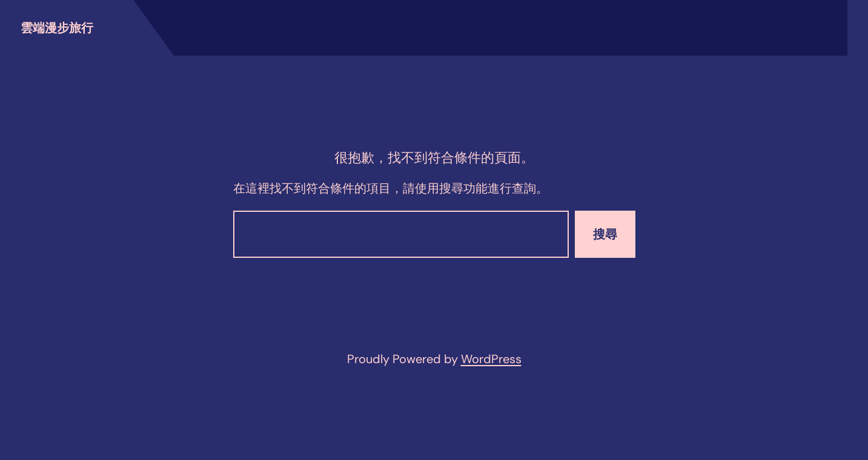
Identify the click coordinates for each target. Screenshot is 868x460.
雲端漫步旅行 (57, 28)
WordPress (491, 359)
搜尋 (605, 234)
